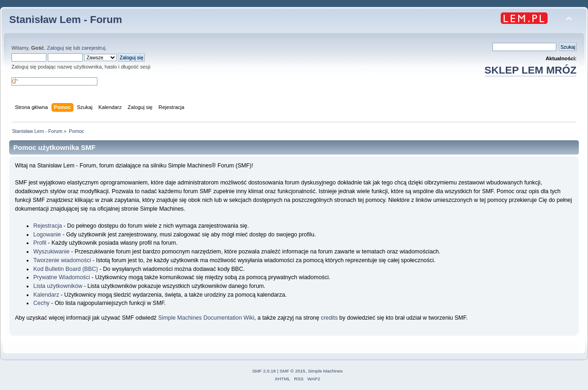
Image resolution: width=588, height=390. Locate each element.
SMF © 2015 (293, 371)
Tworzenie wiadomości (62, 260)
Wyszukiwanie (51, 252)
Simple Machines (325, 371)
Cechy (41, 303)
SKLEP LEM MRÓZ (531, 70)
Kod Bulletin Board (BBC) (65, 269)
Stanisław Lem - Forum (66, 20)
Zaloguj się (59, 48)
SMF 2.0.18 (264, 371)
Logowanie (47, 235)
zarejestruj (94, 48)
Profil (40, 243)
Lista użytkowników (58, 286)
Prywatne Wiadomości (61, 277)
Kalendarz (46, 295)
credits (329, 318)
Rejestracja (47, 226)
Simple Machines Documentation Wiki (206, 318)
